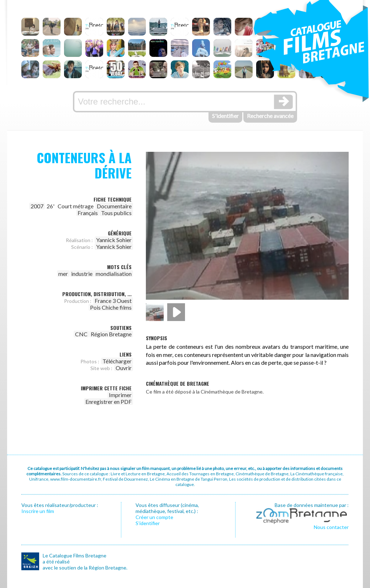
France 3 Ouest (113, 301)
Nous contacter (331, 527)
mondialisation (114, 274)
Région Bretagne (111, 334)
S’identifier (148, 523)
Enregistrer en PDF (109, 402)
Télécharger (117, 361)
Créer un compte (154, 517)
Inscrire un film (38, 511)
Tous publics (116, 213)
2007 (37, 206)
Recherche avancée (270, 116)
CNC (81, 334)
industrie (82, 274)
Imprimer (120, 395)
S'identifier (225, 116)
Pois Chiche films (111, 307)
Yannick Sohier (114, 240)
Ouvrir (124, 368)
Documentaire (114, 206)
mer (63, 274)
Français (88, 213)
